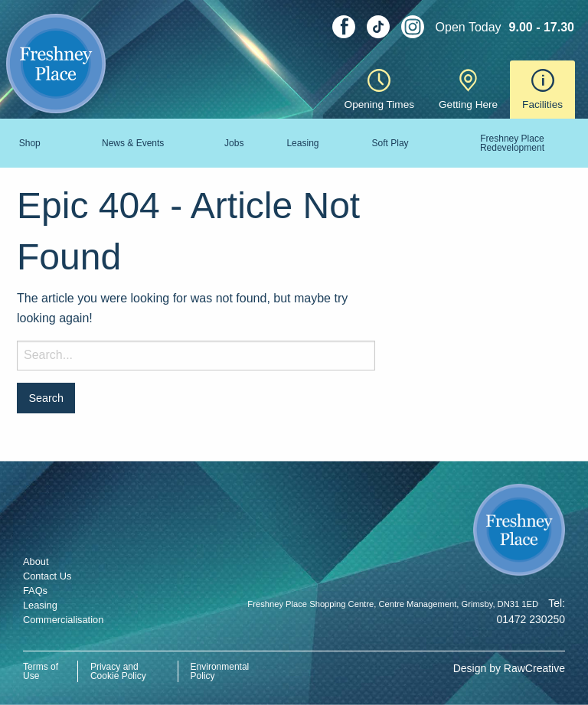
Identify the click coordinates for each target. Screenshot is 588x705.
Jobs (234, 143)
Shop (30, 143)
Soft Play (390, 143)
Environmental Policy (220, 671)
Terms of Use (41, 671)
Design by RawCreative (509, 668)
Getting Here (468, 90)
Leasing (302, 143)
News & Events (133, 143)
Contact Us (47, 576)
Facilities (542, 90)
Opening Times (379, 90)
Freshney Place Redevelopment (512, 143)
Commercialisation (63, 620)
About (36, 561)
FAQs (35, 591)
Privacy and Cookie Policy (118, 671)
